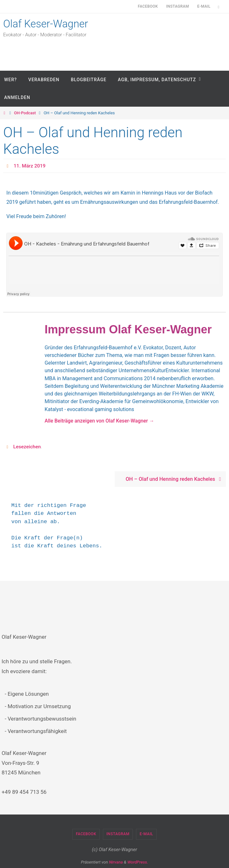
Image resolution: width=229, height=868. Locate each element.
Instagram (178, 6)
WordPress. (138, 862)
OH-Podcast (25, 113)
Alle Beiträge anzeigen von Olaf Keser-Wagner (100, 420)
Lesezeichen (28, 447)
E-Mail (204, 6)
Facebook (148, 6)
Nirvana (116, 862)
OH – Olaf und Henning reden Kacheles (175, 479)
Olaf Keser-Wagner (49, 24)
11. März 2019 (30, 166)
